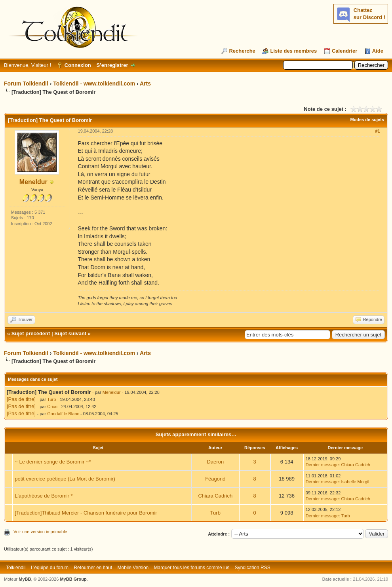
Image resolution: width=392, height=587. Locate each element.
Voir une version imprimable (40, 532)
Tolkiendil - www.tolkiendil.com (94, 84)
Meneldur (33, 182)
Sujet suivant (70, 333)
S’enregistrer (112, 65)
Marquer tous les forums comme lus (192, 568)
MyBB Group (73, 579)
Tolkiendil (16, 568)
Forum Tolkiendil (26, 84)
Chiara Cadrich (356, 465)
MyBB (25, 579)
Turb (51, 399)
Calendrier (344, 51)
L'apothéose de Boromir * (44, 496)
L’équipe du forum (50, 568)
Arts (145, 84)
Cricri (52, 407)
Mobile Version (133, 568)
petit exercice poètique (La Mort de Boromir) (65, 479)
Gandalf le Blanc (63, 414)
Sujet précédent (31, 333)
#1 (377, 131)
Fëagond (215, 479)
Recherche (242, 51)
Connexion (78, 65)
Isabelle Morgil (355, 482)
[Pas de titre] (21, 399)
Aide (378, 51)
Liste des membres (293, 51)
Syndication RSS (253, 568)
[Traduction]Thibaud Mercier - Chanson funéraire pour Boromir (86, 513)
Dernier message (322, 465)
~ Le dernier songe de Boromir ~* (53, 462)
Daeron (215, 462)
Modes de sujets (367, 120)
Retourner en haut (93, 568)
